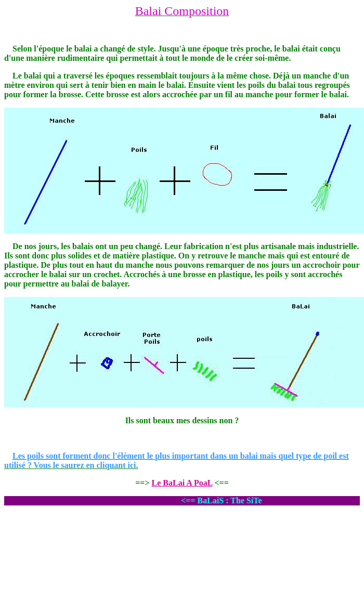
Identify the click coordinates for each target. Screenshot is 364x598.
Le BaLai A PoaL (182, 483)
